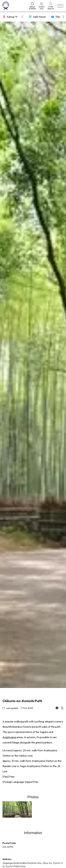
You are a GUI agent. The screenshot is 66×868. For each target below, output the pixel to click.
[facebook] (57, 708)
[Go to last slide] (22, 17)
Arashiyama (9, 737)
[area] (10, 17)
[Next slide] (63, 17)
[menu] (60, 6)
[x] (62, 708)
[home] (14, 6)
